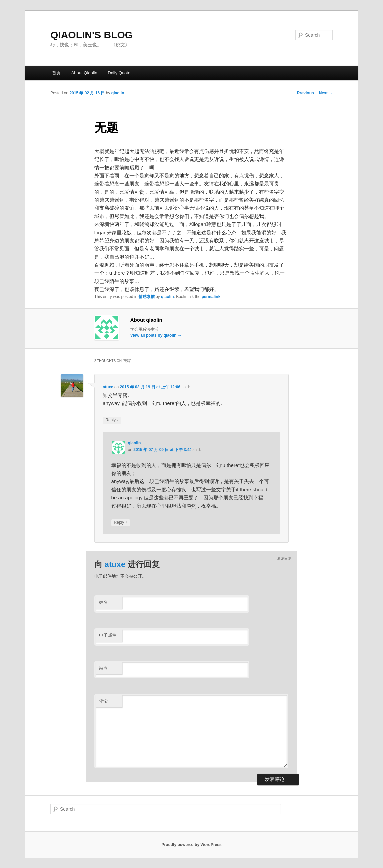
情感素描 (147, 297)
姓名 (103, 602)
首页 (56, 73)
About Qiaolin (84, 73)
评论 (103, 701)
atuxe (108, 387)
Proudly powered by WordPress (191, 845)
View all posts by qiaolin (156, 335)
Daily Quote (119, 73)
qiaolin (118, 93)
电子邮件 (108, 635)
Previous (303, 93)
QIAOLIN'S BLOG (91, 35)
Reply (112, 420)
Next (326, 93)
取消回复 (284, 558)
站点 (103, 668)
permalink (211, 297)
